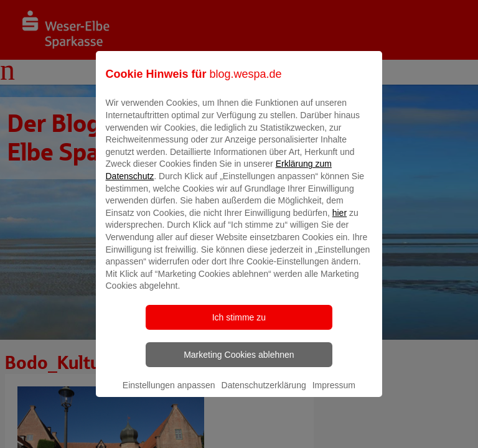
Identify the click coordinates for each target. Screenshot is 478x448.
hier (340, 222)
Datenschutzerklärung (264, 394)
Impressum (334, 394)
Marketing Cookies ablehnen (239, 363)
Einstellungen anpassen (169, 394)
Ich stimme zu (239, 326)
